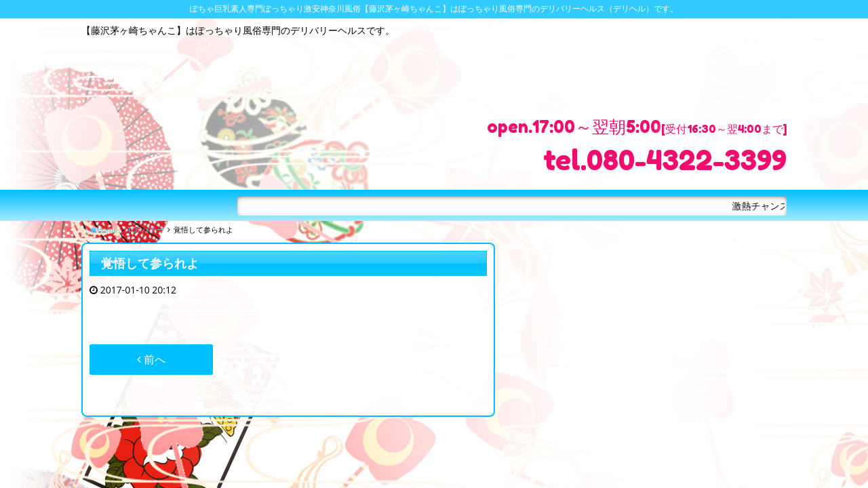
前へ (151, 359)
